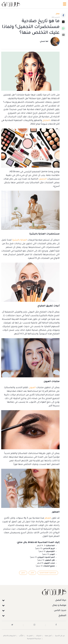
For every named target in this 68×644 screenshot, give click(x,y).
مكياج (32, 573)
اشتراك (39, 636)
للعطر (48, 518)
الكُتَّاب (21, 636)
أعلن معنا (48, 636)
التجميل (42, 179)
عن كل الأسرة (60, 636)
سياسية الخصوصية (34, 639)
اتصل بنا (30, 636)
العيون (32, 388)
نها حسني (44, 42)
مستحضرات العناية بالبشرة (48, 573)
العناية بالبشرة (20, 240)
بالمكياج (46, 121)
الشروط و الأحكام (9, 636)
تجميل (23, 573)
